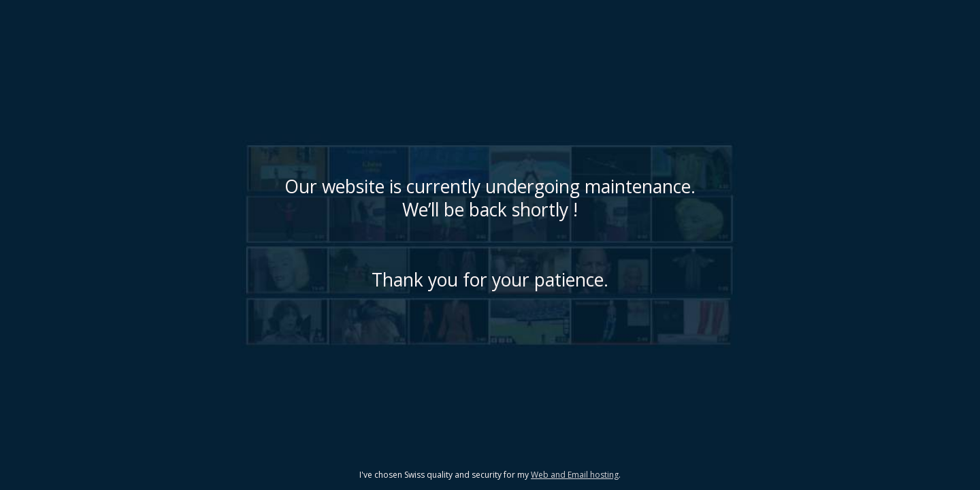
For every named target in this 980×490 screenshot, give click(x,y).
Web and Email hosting (575, 475)
